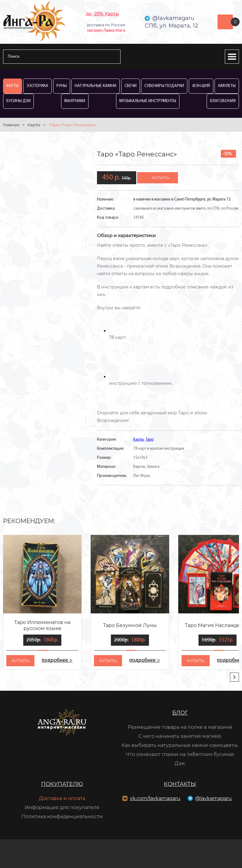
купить (161, 178)
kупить (20, 661)
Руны (62, 86)
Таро (150, 440)
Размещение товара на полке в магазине (180, 727)
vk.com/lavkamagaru (155, 798)
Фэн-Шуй (201, 86)
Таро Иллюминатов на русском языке (42, 625)
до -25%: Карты (102, 14)
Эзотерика (37, 86)
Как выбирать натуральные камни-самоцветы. (180, 745)
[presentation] (234, 677)
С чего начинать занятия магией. (180, 736)
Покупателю (62, 784)
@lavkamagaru (213, 798)
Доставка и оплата (62, 798)
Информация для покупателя (62, 807)
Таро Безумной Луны (130, 625)
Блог (180, 713)
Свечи (131, 86)
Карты (13, 86)
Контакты (180, 784)
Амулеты (227, 86)
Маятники (75, 101)
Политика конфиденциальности (62, 817)
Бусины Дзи (18, 101)
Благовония (223, 101)
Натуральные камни (95, 86)
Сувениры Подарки (164, 86)
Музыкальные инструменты (148, 101)
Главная (11, 125)
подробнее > (57, 660)
